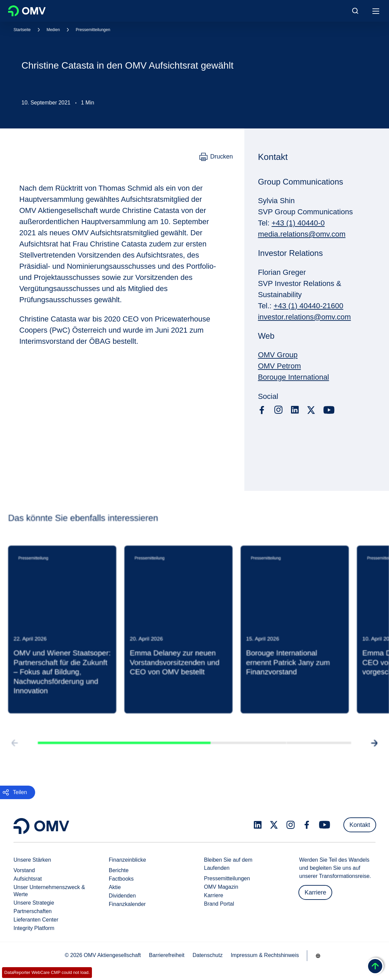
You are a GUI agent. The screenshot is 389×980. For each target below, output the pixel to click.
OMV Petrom (279, 366)
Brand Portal (219, 904)
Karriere (214, 895)
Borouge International (293, 377)
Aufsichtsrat (28, 879)
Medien (53, 30)
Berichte (119, 870)
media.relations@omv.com (302, 234)
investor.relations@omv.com (304, 317)
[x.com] (311, 410)
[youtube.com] (329, 410)
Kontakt (360, 825)
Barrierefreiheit (167, 955)
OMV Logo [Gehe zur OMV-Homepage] (27, 11)
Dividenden (122, 896)
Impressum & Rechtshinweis (265, 955)
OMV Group (278, 355)
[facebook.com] (262, 410)
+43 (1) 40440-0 (298, 223)
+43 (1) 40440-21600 (309, 306)
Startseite (22, 30)
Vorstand (24, 870)
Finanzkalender (127, 904)
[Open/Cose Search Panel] (355, 11)
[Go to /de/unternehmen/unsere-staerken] (318, 956)
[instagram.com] (278, 410)
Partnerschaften (33, 911)
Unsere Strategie (34, 903)
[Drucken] (216, 157)
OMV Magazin (221, 887)
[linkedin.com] (295, 410)
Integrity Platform (34, 928)
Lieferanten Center (36, 920)
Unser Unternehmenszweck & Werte (49, 891)
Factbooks (121, 879)
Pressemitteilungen (93, 30)
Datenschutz (208, 955)
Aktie (115, 887)
